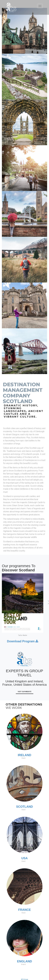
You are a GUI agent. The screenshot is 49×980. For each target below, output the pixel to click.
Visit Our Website (25, 692)
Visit (24, 758)
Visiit (23, 966)
